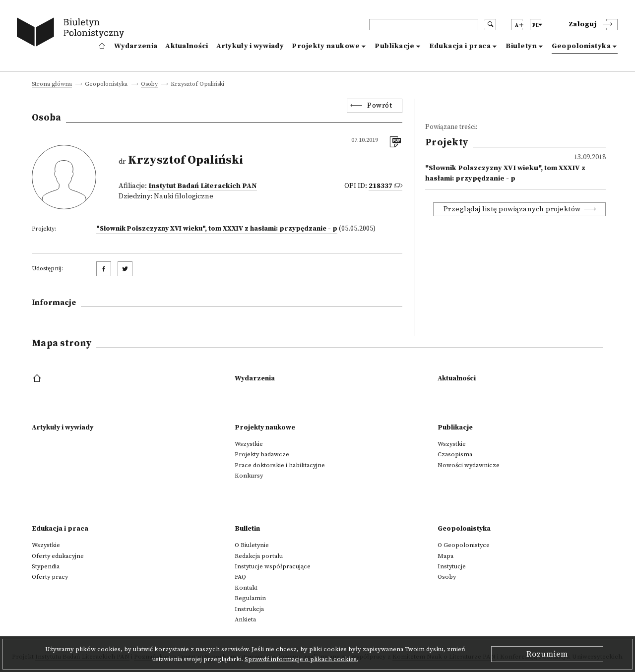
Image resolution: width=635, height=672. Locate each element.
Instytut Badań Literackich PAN (203, 186)
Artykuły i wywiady (250, 46)
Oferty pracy (50, 577)
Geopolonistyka (581, 46)
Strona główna (52, 85)
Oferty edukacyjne (58, 556)
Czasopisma (455, 454)
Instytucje (452, 566)
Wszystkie (249, 444)
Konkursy (249, 476)
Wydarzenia (136, 46)
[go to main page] (73, 33)
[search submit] (490, 25)
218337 (381, 186)
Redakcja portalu (259, 556)
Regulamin (250, 598)
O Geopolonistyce (464, 545)
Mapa (445, 556)
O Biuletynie (252, 545)
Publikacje (394, 46)
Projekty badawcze (262, 454)
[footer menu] (38, 379)
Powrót (380, 106)
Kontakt (246, 588)
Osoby (149, 85)
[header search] (424, 25)
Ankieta (245, 619)
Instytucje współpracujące (273, 566)
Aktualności (187, 46)
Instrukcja (249, 609)
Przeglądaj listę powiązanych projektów (512, 209)
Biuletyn (521, 46)
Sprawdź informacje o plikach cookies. (301, 659)
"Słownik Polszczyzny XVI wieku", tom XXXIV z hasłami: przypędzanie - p (217, 229)
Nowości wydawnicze (469, 465)
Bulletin (247, 529)
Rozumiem (547, 654)
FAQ (240, 577)
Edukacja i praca (460, 46)
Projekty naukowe (326, 46)
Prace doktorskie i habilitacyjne (280, 465)
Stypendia (46, 566)
